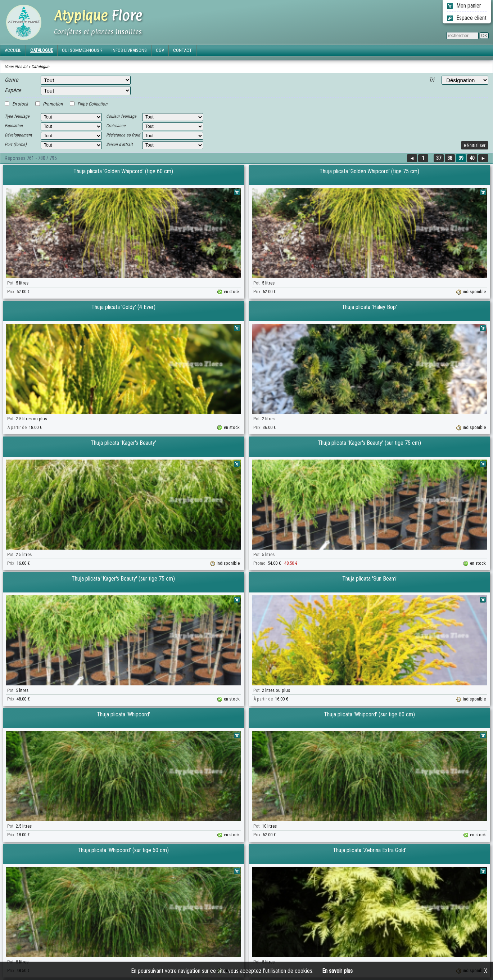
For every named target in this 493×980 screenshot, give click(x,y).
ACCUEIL (13, 50)
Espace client (467, 18)
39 (461, 158)
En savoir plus (337, 971)
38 (450, 158)
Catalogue (40, 67)
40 (472, 158)
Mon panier (464, 6)
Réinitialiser (475, 145)
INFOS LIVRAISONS (129, 50)
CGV (160, 50)
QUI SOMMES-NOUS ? (82, 50)
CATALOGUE (42, 50)
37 (439, 158)
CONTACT (182, 50)
